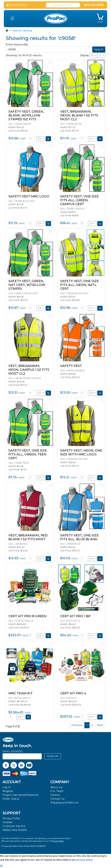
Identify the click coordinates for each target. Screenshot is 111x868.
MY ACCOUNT (17, 5)
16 (93, 55)
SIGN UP (53, 756)
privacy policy (84, 860)
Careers (55, 795)
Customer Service (14, 826)
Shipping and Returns (64, 803)
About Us (56, 787)
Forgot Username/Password (20, 795)
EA (40, 139)
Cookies (7, 822)
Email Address (13, 751)
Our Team (57, 791)
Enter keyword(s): (17, 44)
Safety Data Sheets (15, 830)
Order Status (11, 799)
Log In (7, 787)
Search (99, 49)
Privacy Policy (11, 818)
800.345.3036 (94, 5)
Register (8, 791)
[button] (12, 19)
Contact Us (57, 799)
